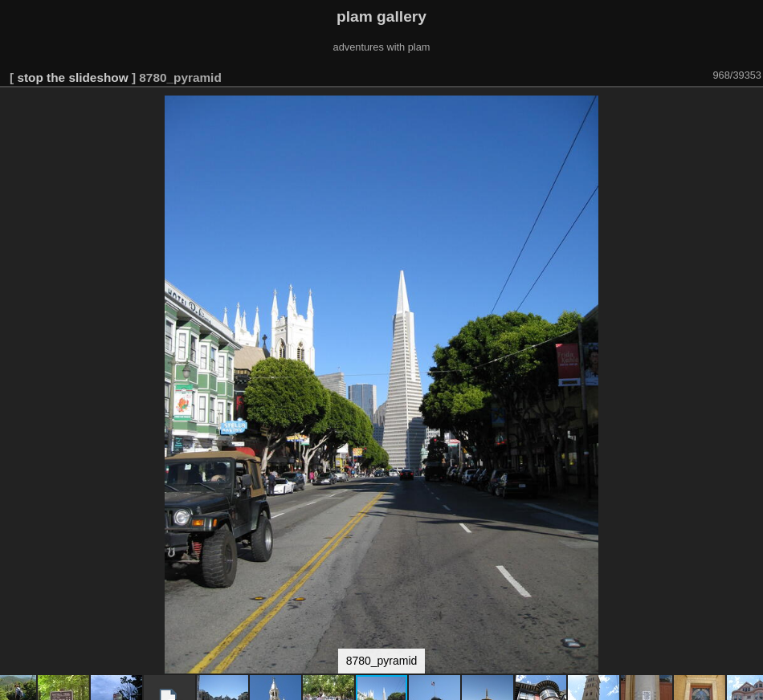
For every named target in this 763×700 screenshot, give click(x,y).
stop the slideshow (72, 77)
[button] (749, 110)
